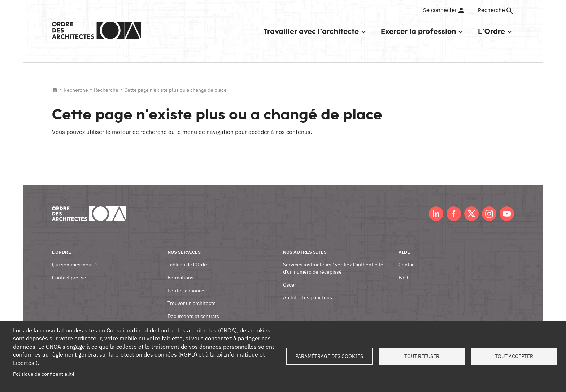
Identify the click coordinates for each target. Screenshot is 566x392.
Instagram (489, 214)
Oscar (289, 285)
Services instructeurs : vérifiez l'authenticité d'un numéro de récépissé (333, 268)
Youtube (507, 214)
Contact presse (69, 278)
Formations (180, 278)
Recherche (76, 90)
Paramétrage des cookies (329, 356)
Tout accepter (514, 356)
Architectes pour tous (308, 297)
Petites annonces (187, 291)
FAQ (403, 278)
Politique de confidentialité (44, 374)
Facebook (454, 214)
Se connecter (440, 10)
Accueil (55, 90)
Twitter (471, 214)
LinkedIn (436, 214)
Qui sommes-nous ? (75, 265)
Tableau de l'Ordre (188, 265)
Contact (407, 265)
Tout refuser (422, 356)
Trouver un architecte (192, 303)
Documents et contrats (193, 316)
